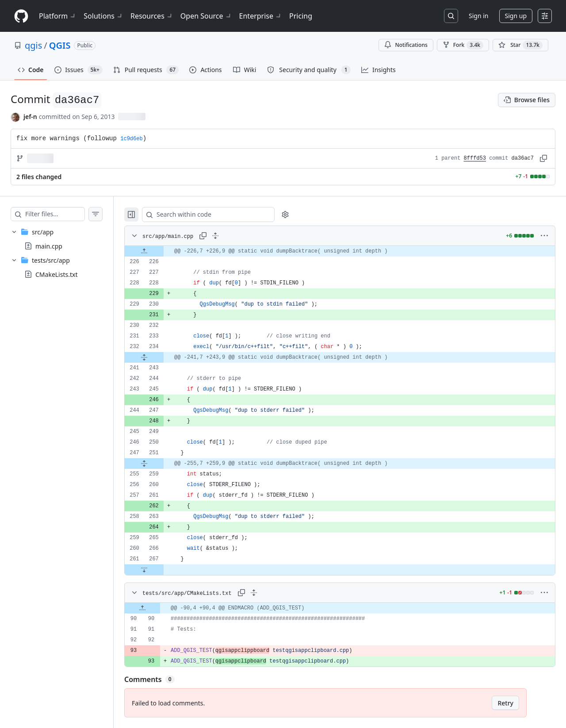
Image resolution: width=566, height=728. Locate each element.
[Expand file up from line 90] (160, 608)
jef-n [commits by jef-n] (30, 117)
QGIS (60, 45)
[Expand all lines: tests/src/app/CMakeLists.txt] (272, 593)
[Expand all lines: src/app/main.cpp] (233, 236)
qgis (33, 45)
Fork (463, 45)
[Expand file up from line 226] (162, 251)
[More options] (544, 236)
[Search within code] (222, 215)
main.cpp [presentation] (49, 246)
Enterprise (261, 16)
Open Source (206, 16)
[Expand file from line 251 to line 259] (162, 464)
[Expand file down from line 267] (162, 570)
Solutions (103, 16)
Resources (152, 16)
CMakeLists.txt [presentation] (56, 274)
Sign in (478, 16)
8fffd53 (475, 158)
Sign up (516, 16)
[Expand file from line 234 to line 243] (162, 357)
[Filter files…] (64, 214)
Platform (58, 16)
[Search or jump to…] (451, 16)
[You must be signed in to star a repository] (520, 45)
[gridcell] (349, 251)
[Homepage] (21, 16)
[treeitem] (65, 239)
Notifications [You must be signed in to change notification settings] (406, 45)
